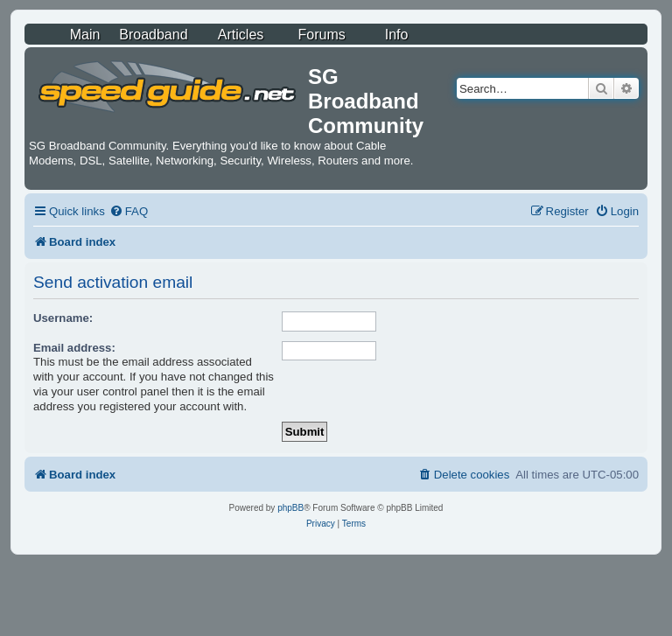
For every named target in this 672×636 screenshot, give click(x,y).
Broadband (153, 35)
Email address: (74, 348)
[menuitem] (129, 211)
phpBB (290, 508)
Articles (241, 35)
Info (397, 35)
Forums (322, 35)
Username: (63, 318)
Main (85, 35)
